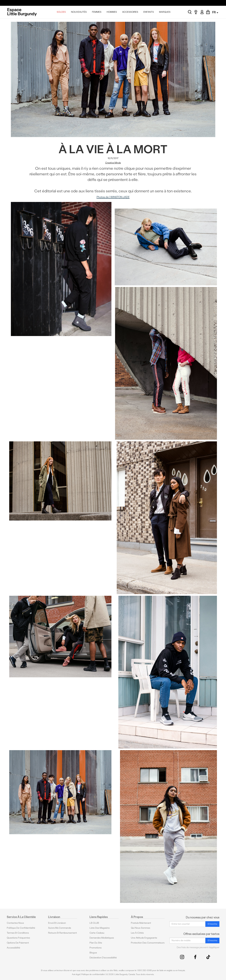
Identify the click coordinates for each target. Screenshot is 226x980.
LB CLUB (94, 923)
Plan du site (96, 943)
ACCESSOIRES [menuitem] (130, 12)
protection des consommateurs (148, 943)
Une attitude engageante (144, 938)
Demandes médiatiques (102, 938)
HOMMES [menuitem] (112, 12)
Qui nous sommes (141, 928)
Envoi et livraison (57, 923)
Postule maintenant (141, 923)
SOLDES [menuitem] (61, 12)
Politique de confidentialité (21, 928)
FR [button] (215, 12)
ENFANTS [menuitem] (149, 12)
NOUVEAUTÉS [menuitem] (79, 12)
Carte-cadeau (97, 933)
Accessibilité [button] (13, 948)
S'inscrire (212, 924)
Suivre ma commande (60, 928)
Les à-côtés (137, 933)
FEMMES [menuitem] (97, 12)
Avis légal (76, 974)
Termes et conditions (18, 933)
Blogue (93, 953)
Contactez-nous (15, 923)
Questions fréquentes (18, 938)
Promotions (96, 948)
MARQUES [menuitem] (165, 12)
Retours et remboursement (62, 933)
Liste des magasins (100, 928)
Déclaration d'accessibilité (103, 958)
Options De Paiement (18, 943)
